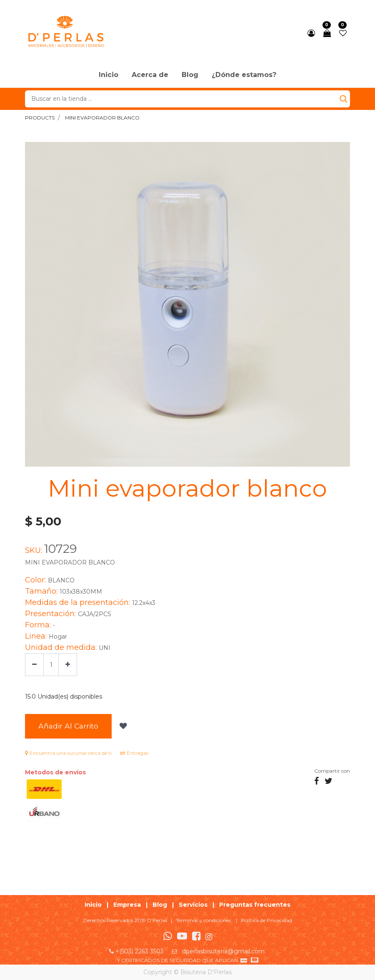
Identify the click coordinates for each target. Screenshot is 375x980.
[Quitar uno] (34, 665)
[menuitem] (109, 75)
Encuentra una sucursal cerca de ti (68, 753)
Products (40, 118)
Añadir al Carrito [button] (68, 726)
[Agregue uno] (68, 665)
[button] (122, 726)
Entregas (134, 753)
